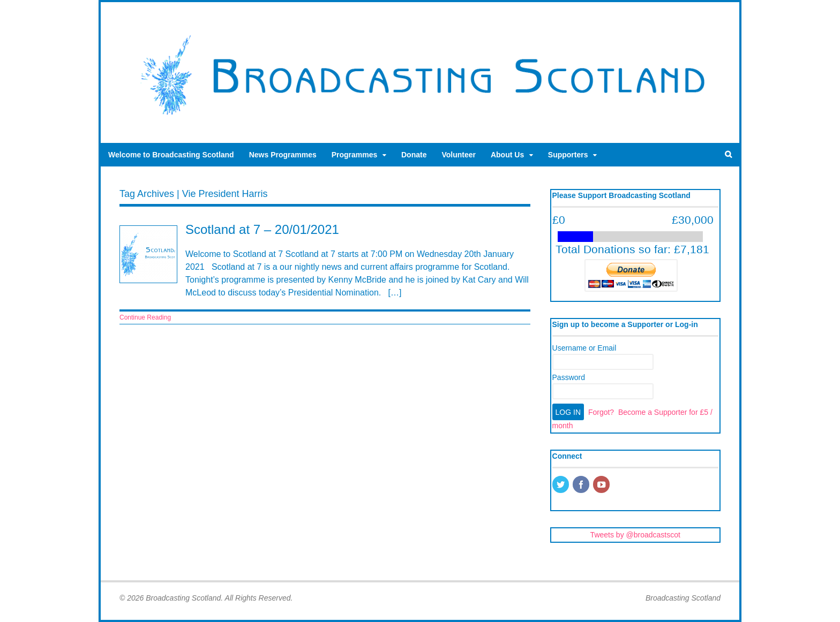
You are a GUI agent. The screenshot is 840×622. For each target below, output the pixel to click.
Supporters (568, 155)
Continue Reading (145, 317)
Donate (414, 155)
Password (569, 377)
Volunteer (459, 155)
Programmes (355, 155)
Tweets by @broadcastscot (635, 535)
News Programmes (283, 155)
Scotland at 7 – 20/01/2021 (262, 229)
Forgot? (601, 412)
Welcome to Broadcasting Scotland (171, 155)
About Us (507, 155)
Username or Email (584, 348)
